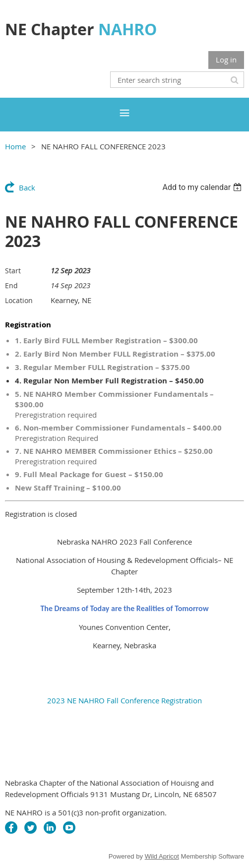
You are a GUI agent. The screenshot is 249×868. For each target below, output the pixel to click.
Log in (226, 60)
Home (15, 146)
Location (19, 300)
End (11, 285)
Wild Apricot (162, 856)
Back (27, 187)
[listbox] (203, 187)
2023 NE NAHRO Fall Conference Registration (124, 700)
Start (13, 271)
